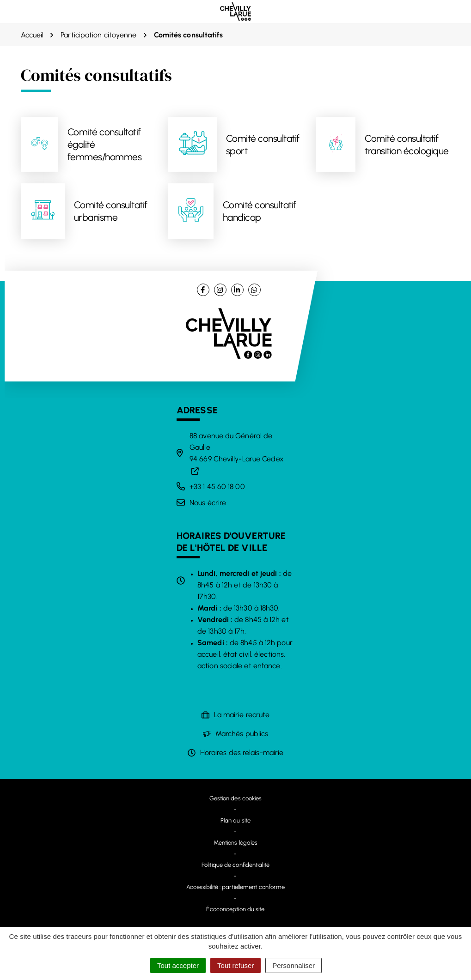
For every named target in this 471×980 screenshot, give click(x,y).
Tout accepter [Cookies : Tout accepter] (178, 965)
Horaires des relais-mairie (242, 753)
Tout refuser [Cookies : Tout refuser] (235, 965)
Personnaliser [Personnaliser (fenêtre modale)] (294, 965)
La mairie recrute (242, 715)
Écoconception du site (235, 909)
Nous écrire (208, 503)
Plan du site (235, 820)
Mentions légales (236, 843)
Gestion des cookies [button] (236, 798)
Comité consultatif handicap (260, 211)
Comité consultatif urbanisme (111, 211)
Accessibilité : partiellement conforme (236, 887)
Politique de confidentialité (235, 865)
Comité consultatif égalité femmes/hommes (105, 145)
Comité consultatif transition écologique (407, 145)
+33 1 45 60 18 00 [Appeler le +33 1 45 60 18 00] (217, 487)
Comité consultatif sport (263, 145)
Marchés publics (242, 734)
